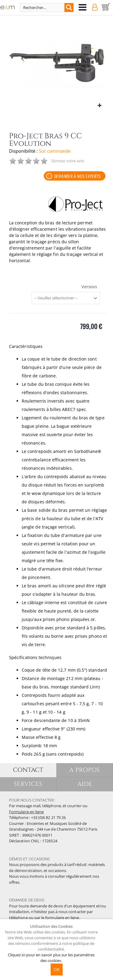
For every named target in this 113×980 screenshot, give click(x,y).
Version (89, 287)
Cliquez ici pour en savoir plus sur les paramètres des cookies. (51, 958)
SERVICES (28, 784)
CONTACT (28, 770)
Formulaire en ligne (26, 812)
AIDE (85, 784)
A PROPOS (85, 770)
